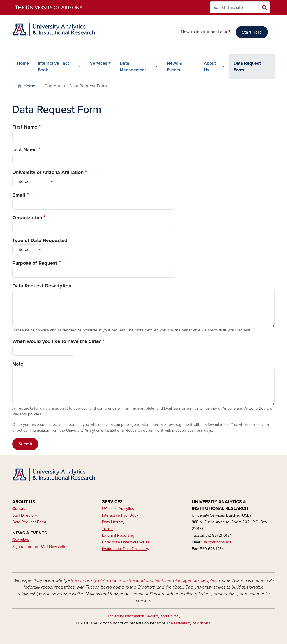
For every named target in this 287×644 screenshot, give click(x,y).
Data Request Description (42, 286)
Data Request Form (247, 67)
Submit (25, 444)
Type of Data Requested (40, 240)
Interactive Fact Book (53, 67)
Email (19, 195)
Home (23, 63)
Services (99, 63)
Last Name (25, 150)
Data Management (133, 67)
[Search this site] (234, 7)
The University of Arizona (188, 623)
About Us (210, 67)
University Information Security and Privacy (143, 616)
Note (18, 364)
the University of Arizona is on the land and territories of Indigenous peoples (143, 580)
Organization (27, 218)
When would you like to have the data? (57, 341)
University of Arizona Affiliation (48, 172)
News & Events (174, 67)
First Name (25, 127)
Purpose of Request (35, 263)
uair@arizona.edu (217, 542)
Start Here (252, 32)
